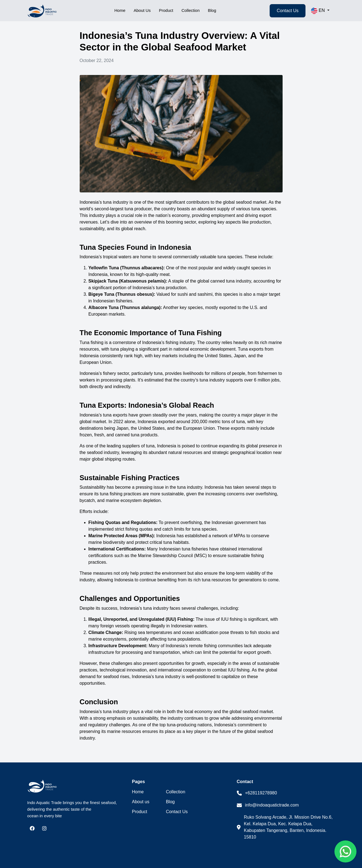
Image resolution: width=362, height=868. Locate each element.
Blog (211, 11)
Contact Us (288, 11)
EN (318, 11)
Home (119, 11)
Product (165, 11)
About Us (141, 11)
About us (141, 802)
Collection (189, 11)
